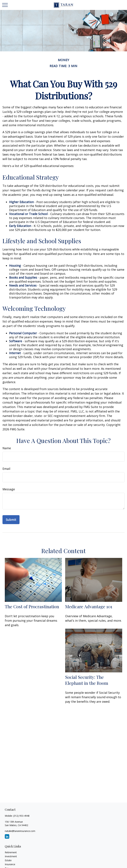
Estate (8, 860)
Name (7, 448)
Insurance (10, 864)
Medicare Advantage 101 (89, 606)
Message (9, 489)
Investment (11, 856)
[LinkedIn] (7, 836)
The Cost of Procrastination (32, 606)
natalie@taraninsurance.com (20, 831)
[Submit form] (11, 520)
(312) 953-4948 (21, 816)
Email (6, 469)
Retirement (11, 852)
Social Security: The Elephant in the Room (87, 680)
